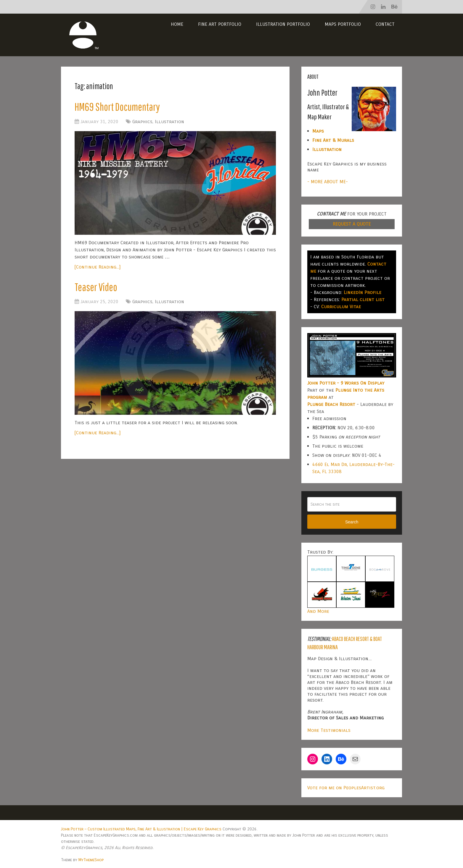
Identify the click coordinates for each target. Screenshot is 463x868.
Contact (385, 24)
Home (177, 24)
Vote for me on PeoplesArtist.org (346, 788)
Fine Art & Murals (333, 140)
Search (352, 522)
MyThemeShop (91, 860)
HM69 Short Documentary (118, 107)
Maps (318, 131)
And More (318, 611)
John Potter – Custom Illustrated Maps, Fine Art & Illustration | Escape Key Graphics (141, 829)
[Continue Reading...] (98, 267)
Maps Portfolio (343, 24)
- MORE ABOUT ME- (328, 182)
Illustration (169, 122)
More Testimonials (329, 730)
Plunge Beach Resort (331, 404)
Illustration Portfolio (283, 24)
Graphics (142, 122)
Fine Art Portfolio (220, 24)
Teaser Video (97, 287)
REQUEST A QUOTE (352, 224)
